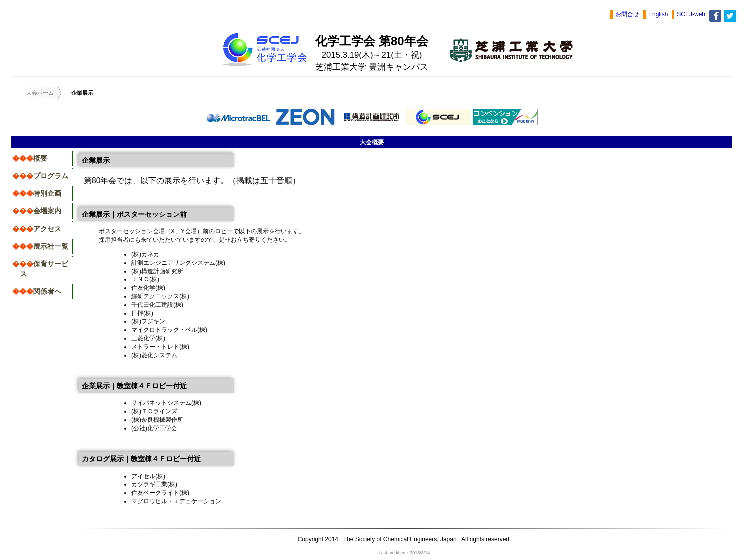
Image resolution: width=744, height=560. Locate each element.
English (658, 14)
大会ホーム (40, 93)
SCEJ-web (691, 14)
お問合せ (627, 14)
